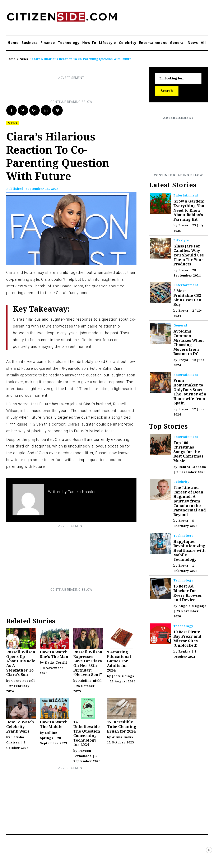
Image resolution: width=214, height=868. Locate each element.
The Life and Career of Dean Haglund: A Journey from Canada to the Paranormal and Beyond (190, 501)
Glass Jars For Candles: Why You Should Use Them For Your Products (189, 255)
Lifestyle (108, 43)
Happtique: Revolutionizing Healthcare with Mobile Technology (190, 550)
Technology (69, 43)
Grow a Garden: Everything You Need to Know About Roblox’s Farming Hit (189, 210)
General (177, 43)
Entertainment (153, 43)
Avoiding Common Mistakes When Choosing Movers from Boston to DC (189, 342)
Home (13, 43)
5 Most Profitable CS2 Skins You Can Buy (187, 298)
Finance (48, 43)
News (193, 43)
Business (30, 43)
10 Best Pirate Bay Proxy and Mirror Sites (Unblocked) (187, 639)
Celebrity (128, 43)
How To (89, 43)
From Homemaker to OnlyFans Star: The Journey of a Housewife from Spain (190, 392)
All (203, 43)
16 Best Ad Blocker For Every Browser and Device (188, 593)
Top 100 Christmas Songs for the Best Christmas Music (188, 452)
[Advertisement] (82, 90)
